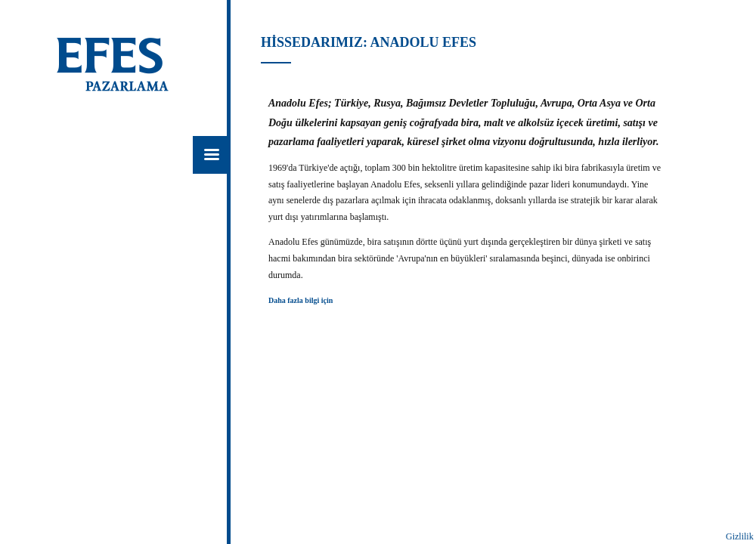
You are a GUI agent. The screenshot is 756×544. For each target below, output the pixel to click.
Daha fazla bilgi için (301, 300)
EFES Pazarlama (126, 66)
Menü (212, 155)
